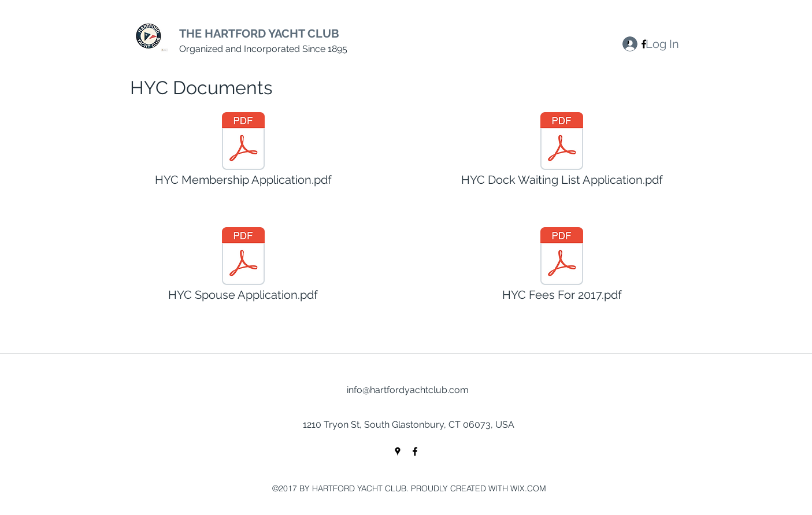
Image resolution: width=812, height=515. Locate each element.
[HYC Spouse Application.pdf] (243, 268)
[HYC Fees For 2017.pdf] (562, 268)
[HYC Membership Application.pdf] (244, 153)
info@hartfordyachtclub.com (408, 390)
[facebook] (415, 451)
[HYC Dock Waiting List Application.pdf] (562, 153)
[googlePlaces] (398, 451)
